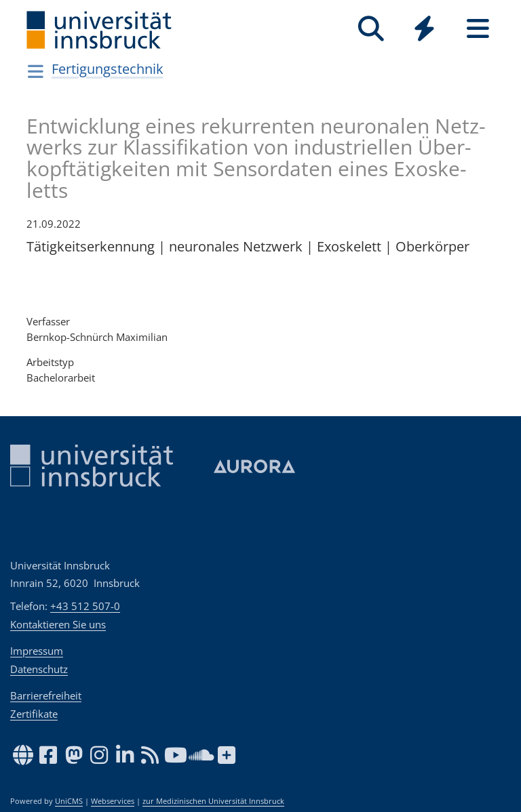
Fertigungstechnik (108, 69)
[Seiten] (478, 29)
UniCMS (69, 801)
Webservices (113, 801)
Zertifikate (34, 714)
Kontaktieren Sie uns (58, 624)
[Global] (424, 30)
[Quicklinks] (424, 29)
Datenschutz (39, 669)
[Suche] (371, 29)
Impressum (37, 651)
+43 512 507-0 (85, 606)
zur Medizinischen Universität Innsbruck (213, 801)
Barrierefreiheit (46, 695)
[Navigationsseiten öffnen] (36, 71)
